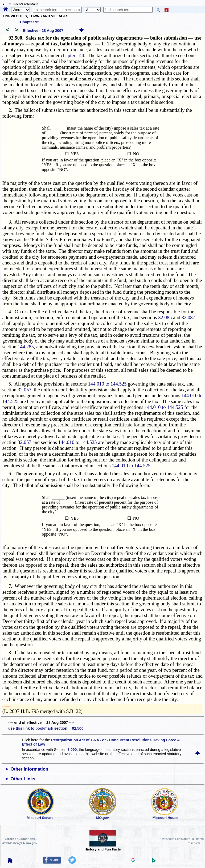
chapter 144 (72, 55)
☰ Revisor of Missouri (22, 4)
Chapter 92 (30, 22)
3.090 (72, 750)
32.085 (165, 317)
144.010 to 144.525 (107, 384)
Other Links (23, 779)
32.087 (188, 317)
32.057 (24, 390)
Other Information (30, 769)
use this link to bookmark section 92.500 (46, 728)
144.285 (26, 347)
